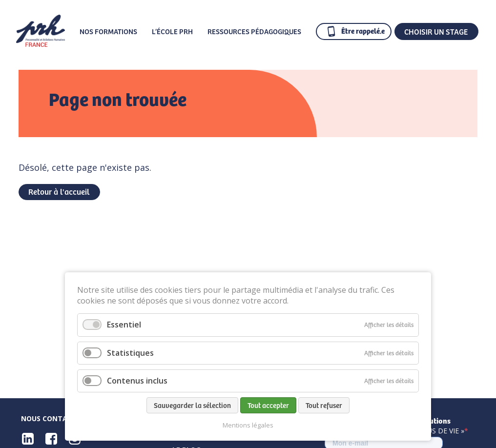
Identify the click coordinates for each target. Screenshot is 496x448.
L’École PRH (172, 31)
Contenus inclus (137, 381)
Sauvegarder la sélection (192, 405)
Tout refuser (324, 405)
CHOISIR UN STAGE (436, 31)
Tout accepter (268, 405)
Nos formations (108, 31)
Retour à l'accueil (59, 191)
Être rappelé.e (363, 31)
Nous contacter (53, 418)
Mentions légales (248, 425)
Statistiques (130, 353)
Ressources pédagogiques (254, 31)
